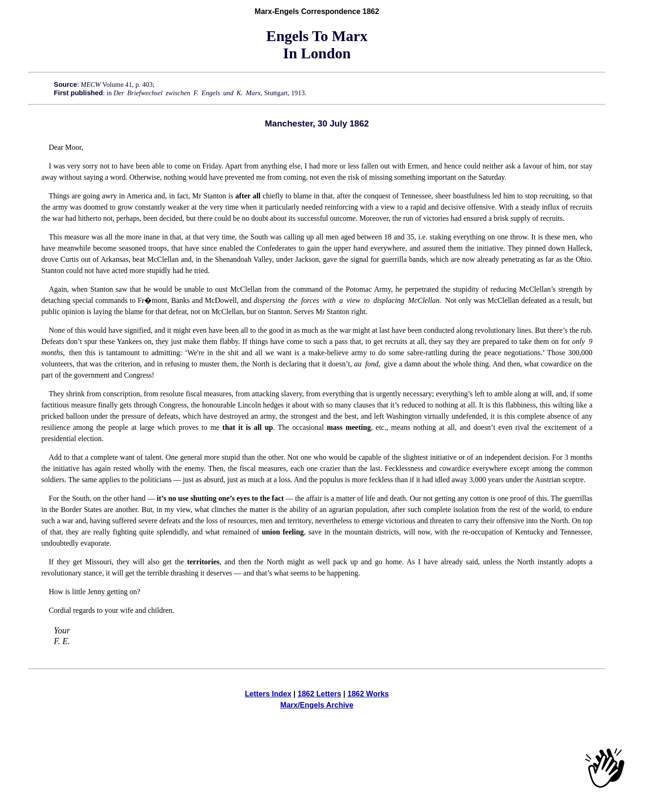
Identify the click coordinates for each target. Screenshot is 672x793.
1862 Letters (319, 694)
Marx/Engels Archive (317, 705)
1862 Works (368, 694)
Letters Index (268, 694)
